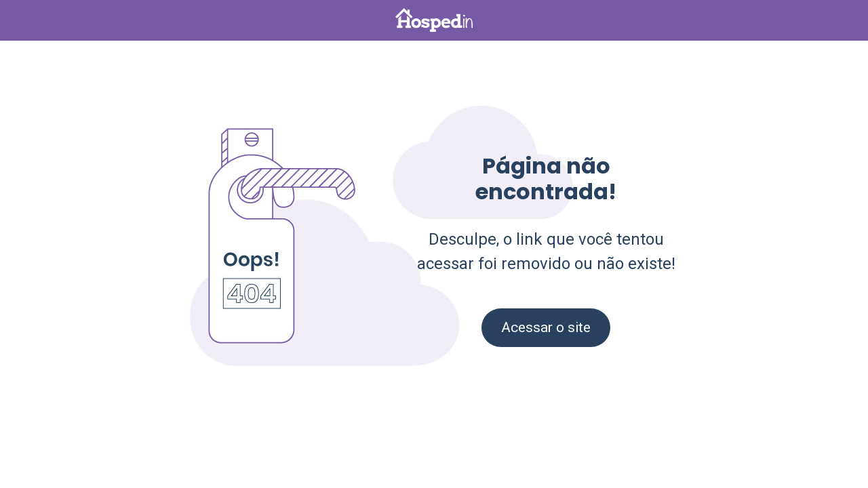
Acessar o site (546, 327)
